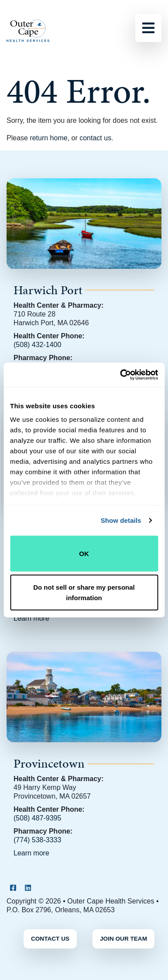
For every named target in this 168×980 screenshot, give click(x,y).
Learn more (31, 618)
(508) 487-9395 (37, 818)
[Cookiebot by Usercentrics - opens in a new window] (120, 375)
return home (48, 138)
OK (84, 553)
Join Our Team (123, 939)
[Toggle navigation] (148, 28)
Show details (121, 520)
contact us (95, 138)
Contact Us (50, 939)
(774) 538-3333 (37, 840)
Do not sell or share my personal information (84, 593)
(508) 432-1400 (37, 345)
